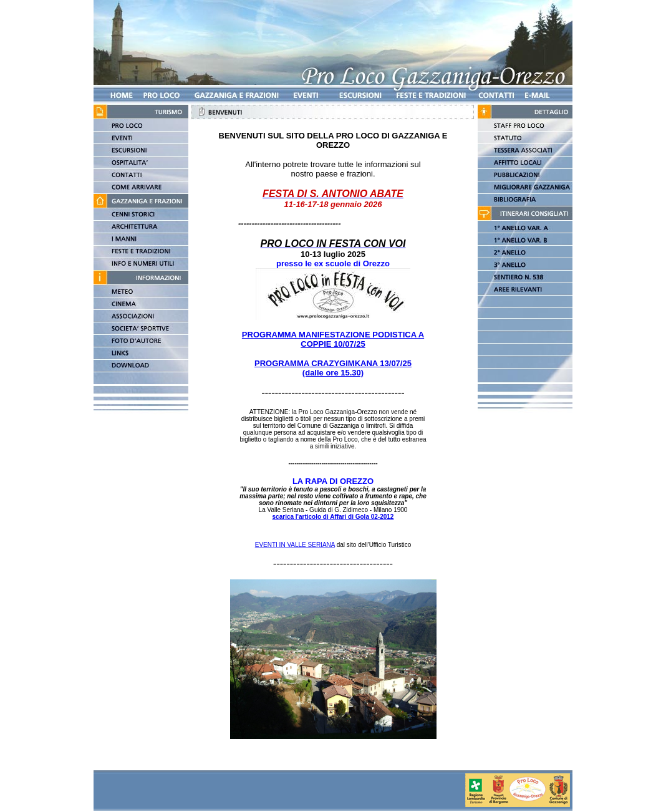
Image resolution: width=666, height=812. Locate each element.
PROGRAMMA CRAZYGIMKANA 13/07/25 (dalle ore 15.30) (333, 368)
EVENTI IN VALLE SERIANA (295, 545)
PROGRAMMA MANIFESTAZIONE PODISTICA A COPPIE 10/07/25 (333, 339)
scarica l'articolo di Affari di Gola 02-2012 (333, 517)
